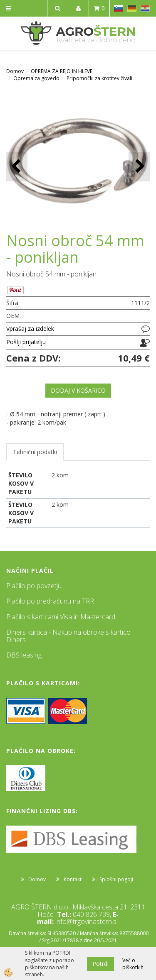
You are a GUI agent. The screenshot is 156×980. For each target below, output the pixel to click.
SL (119, 8)
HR (145, 8)
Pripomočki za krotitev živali (99, 78)
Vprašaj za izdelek (30, 329)
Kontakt (73, 879)
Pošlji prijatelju (26, 342)
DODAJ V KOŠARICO (78, 390)
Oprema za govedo (36, 78)
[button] (139, 167)
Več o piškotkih (133, 964)
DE (132, 8)
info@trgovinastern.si (87, 921)
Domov (15, 71)
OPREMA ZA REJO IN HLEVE (62, 71)
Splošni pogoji (116, 879)
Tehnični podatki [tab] (35, 452)
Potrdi (100, 964)
